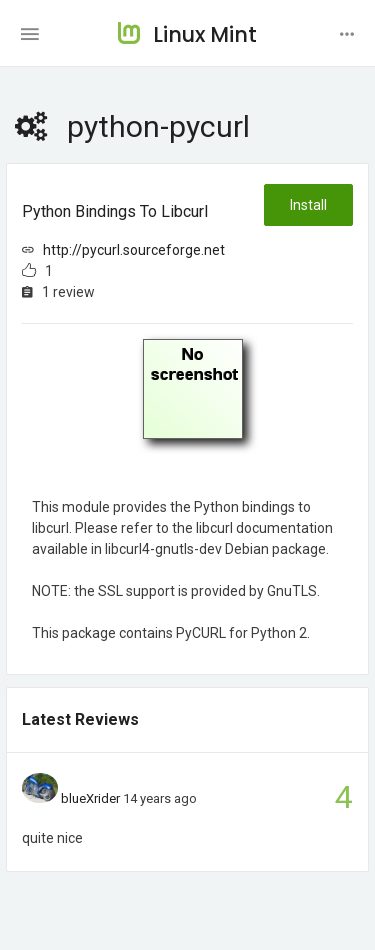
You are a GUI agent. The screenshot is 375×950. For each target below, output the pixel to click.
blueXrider (90, 798)
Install (308, 205)
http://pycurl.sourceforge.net (134, 250)
